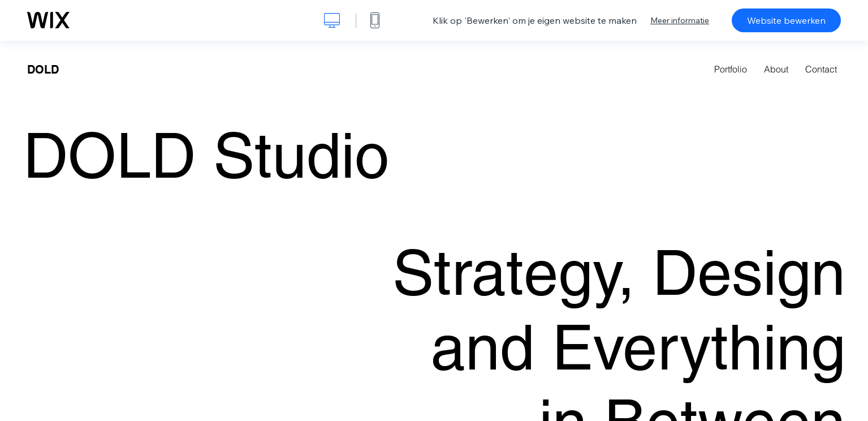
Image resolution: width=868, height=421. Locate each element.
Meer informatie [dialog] (680, 20)
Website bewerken (786, 20)
